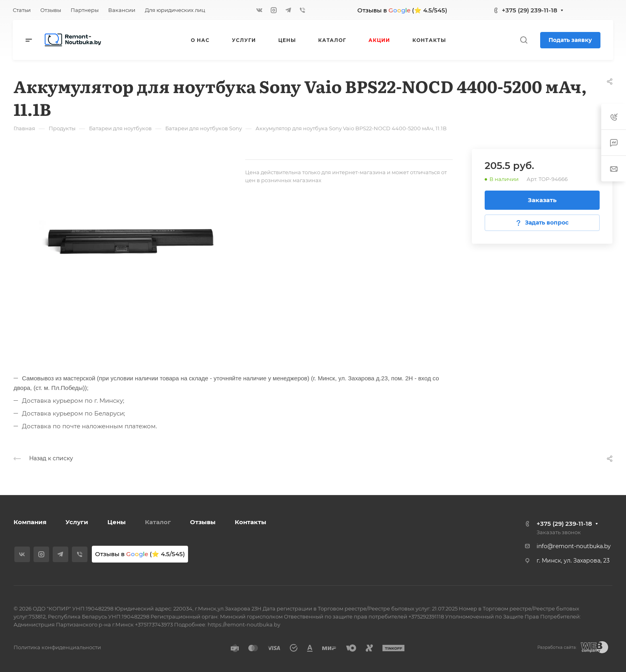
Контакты (251, 522)
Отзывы (203, 522)
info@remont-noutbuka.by (574, 546)
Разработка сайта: (557, 647)
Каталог (158, 522)
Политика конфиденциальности (57, 647)
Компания (30, 522)
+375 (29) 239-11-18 (530, 10)
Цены (117, 522)
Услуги (77, 522)
